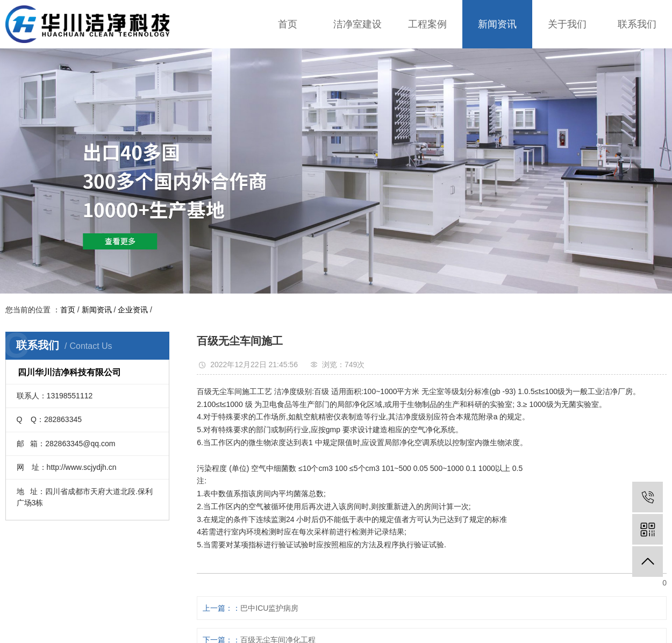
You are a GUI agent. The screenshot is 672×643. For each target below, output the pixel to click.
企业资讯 (133, 310)
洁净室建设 (358, 24)
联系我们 (637, 24)
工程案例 (427, 24)
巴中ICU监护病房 (269, 608)
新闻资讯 (497, 24)
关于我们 (567, 24)
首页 (288, 24)
